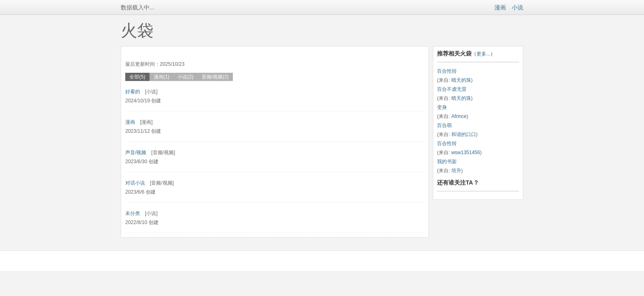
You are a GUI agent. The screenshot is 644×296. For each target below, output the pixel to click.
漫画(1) (162, 77)
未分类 (133, 213)
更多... (483, 54)
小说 (517, 7)
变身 (442, 107)
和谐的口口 (464, 134)
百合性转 (447, 71)
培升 (456, 171)
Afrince (459, 116)
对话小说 (135, 183)
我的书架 (447, 162)
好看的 (133, 92)
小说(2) (185, 77)
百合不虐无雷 (452, 89)
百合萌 (444, 125)
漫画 (500, 7)
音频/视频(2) (215, 77)
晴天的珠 (461, 80)
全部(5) (137, 77)
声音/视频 (136, 153)
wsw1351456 (466, 153)
